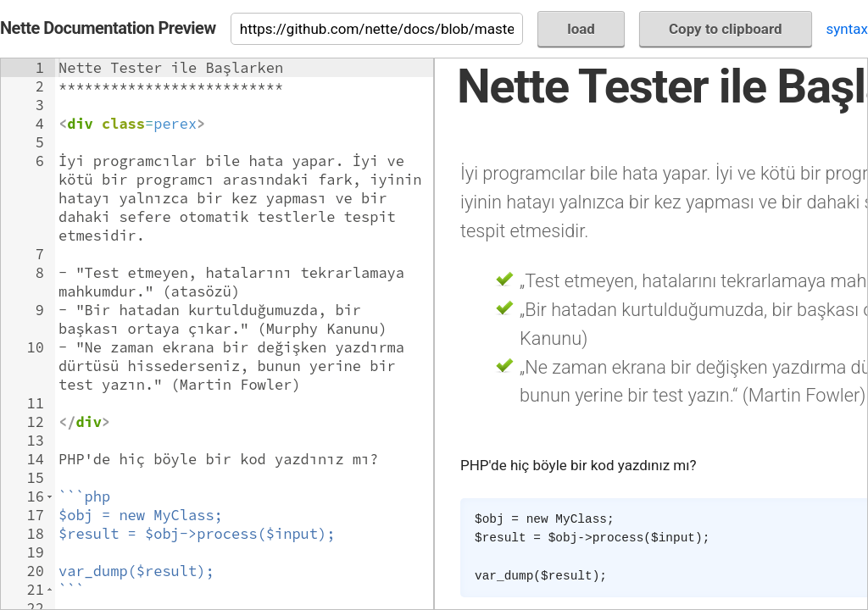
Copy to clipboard (726, 29)
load (581, 29)
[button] (50, 496)
